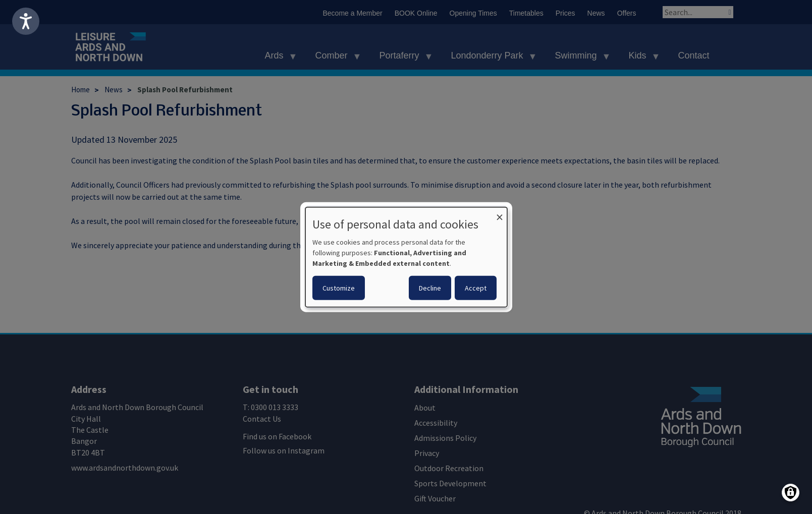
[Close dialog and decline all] (500, 213)
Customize (339, 288)
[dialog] (406, 257)
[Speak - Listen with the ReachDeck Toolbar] (26, 21)
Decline (430, 288)
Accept (476, 288)
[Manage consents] (791, 493)
